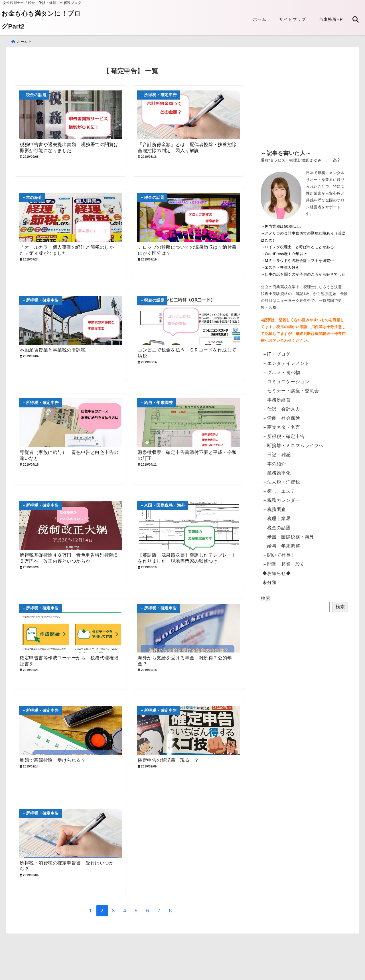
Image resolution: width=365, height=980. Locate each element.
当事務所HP (331, 19)
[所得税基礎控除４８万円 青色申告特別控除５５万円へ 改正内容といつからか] (70, 526)
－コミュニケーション (286, 382)
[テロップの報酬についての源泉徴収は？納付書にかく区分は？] (189, 218)
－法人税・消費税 (281, 482)
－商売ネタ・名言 (281, 427)
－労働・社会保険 (281, 418)
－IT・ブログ (276, 354)
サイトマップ (292, 19)
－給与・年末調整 (281, 546)
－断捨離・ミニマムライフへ (293, 445)
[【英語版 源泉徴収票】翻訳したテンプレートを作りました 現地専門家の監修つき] (189, 526)
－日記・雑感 (276, 455)
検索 (266, 598)
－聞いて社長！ (279, 555)
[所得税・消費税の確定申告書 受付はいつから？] (70, 835)
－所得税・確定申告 (284, 436)
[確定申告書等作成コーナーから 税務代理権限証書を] (70, 629)
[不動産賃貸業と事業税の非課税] (70, 321)
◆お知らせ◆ (276, 573)
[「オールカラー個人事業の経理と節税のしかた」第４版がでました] (70, 218)
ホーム (260, 19)
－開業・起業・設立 (284, 564)
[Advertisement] (304, 103)
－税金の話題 (276, 528)
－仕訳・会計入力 (281, 409)
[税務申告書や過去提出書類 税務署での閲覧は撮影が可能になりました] (70, 115)
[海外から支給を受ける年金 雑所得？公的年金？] (189, 629)
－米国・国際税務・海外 (288, 537)
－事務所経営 (276, 400)
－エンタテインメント (286, 363)
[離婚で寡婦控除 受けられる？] (70, 732)
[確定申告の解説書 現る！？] (189, 732)
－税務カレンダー (281, 500)
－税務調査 (274, 509)
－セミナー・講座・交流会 (291, 391)
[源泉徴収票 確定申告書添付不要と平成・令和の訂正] (189, 423)
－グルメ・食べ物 (281, 372)
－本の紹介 (274, 464)
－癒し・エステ (279, 491)
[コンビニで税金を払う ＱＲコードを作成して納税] (189, 321)
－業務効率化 (276, 473)
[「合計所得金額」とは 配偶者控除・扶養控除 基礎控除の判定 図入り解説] (189, 115)
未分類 (269, 582)
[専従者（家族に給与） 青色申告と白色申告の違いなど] (70, 423)
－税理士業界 (276, 519)
